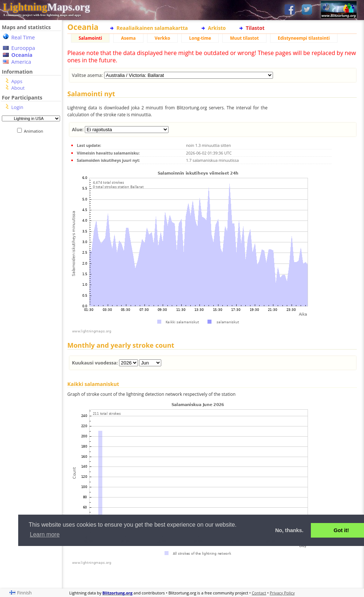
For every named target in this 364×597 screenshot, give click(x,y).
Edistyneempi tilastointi (304, 38)
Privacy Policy (282, 593)
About (18, 88)
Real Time (23, 37)
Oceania (22, 55)
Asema (128, 38)
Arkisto (217, 28)
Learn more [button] (45, 534)
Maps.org (46, 7)
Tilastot (255, 28)
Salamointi (90, 38)
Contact (259, 593)
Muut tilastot (244, 38)
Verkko (163, 38)
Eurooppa (23, 48)
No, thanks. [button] (289, 530)
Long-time (200, 38)
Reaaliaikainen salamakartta (152, 28)
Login (17, 107)
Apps (17, 81)
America (21, 62)
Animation (35, 131)
